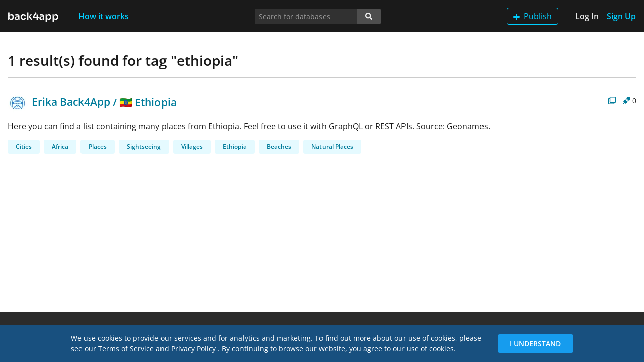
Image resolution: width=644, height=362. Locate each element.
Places (98, 147)
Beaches (279, 147)
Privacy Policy (193, 349)
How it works (104, 16)
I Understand (535, 344)
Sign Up (621, 16)
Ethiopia (235, 147)
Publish (533, 16)
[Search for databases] (306, 16)
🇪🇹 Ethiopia (148, 102)
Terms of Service (126, 349)
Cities (24, 147)
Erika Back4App (59, 102)
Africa (60, 147)
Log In (587, 16)
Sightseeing (144, 147)
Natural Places (332, 147)
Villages (192, 147)
